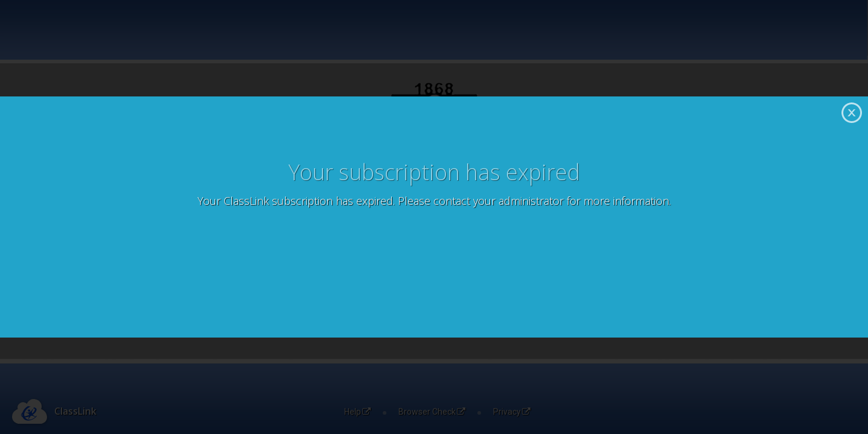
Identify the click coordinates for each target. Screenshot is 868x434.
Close (852, 113)
